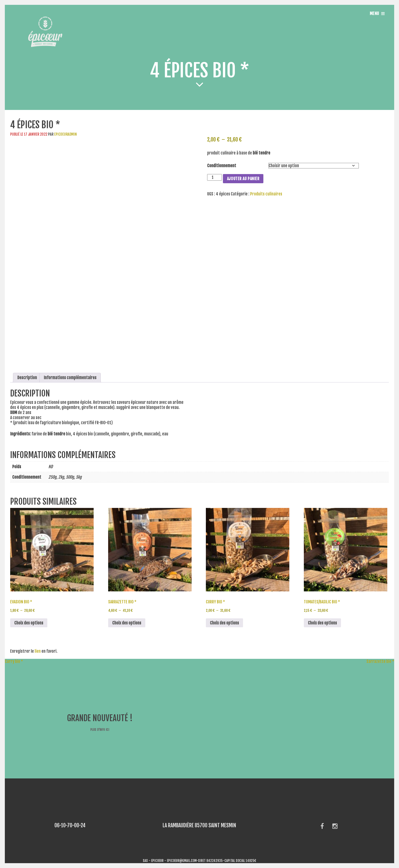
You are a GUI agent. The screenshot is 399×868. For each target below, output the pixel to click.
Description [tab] (27, 378)
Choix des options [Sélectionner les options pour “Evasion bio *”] (29, 623)
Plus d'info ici (100, 730)
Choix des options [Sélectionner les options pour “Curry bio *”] (224, 623)
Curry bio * (11, 661)
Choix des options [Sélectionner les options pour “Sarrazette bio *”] (127, 623)
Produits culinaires (266, 194)
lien (38, 651)
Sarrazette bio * (383, 661)
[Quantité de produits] (215, 177)
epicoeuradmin (66, 134)
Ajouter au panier (243, 179)
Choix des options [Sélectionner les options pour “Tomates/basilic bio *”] (322, 623)
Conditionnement (222, 166)
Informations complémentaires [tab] (70, 378)
